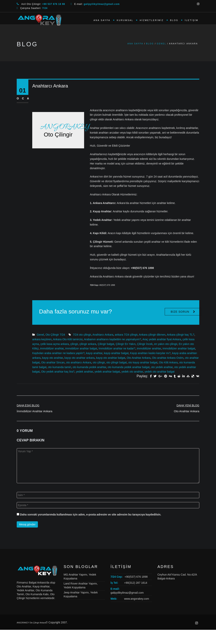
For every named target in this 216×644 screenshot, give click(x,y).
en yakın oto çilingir (166, 344)
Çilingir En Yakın (126, 344)
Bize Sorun (180, 312)
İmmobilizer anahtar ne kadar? (117, 348)
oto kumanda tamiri (60, 367)
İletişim (192, 20)
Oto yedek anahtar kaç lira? (58, 372)
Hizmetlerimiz (152, 20)
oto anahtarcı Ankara (79, 362)
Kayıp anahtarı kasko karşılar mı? (150, 353)
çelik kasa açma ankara (55, 344)
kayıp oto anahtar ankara (80, 358)
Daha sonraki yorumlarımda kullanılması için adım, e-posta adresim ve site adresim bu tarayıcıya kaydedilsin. (91, 514)
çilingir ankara (88, 344)
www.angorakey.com (137, 599)
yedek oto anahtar (132, 372)
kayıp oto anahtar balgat (111, 358)
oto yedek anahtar (162, 367)
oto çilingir (99, 362)
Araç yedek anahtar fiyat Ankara (162, 339)
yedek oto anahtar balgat (159, 372)
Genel (162, 44)
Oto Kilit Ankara (168, 362)
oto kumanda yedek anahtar (89, 367)
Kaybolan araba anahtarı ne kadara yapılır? (58, 353)
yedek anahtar (84, 372)
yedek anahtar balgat (107, 372)
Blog (174, 20)
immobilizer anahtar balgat (81, 348)
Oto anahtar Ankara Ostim (168, 358)
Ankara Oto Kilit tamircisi (68, 339)
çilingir (74, 344)
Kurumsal (125, 20)
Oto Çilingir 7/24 (55, 335)
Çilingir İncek (145, 344)
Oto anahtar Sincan (53, 362)
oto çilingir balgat (116, 362)
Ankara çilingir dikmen (152, 335)
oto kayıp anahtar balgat (143, 362)
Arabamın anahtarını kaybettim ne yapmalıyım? (112, 339)
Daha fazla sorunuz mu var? (75, 311)
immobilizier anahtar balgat (179, 348)
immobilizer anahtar (52, 348)
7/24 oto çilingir (82, 335)
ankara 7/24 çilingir (126, 335)
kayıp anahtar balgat (116, 353)
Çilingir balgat (106, 344)
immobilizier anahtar (149, 348)
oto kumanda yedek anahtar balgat (129, 367)
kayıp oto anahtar (53, 358)
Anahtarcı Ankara (103, 335)
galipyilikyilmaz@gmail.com (127, 593)
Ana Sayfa (102, 20)
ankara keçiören (42, 339)
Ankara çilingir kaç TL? (181, 335)
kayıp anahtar (94, 353)
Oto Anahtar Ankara (138, 358)
